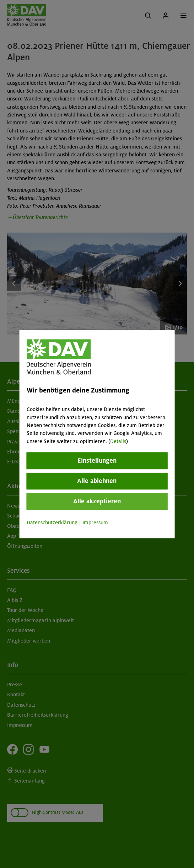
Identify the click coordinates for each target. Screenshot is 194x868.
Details (118, 441)
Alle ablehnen (97, 481)
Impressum (95, 523)
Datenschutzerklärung (52, 523)
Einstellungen (97, 461)
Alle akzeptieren (97, 501)
